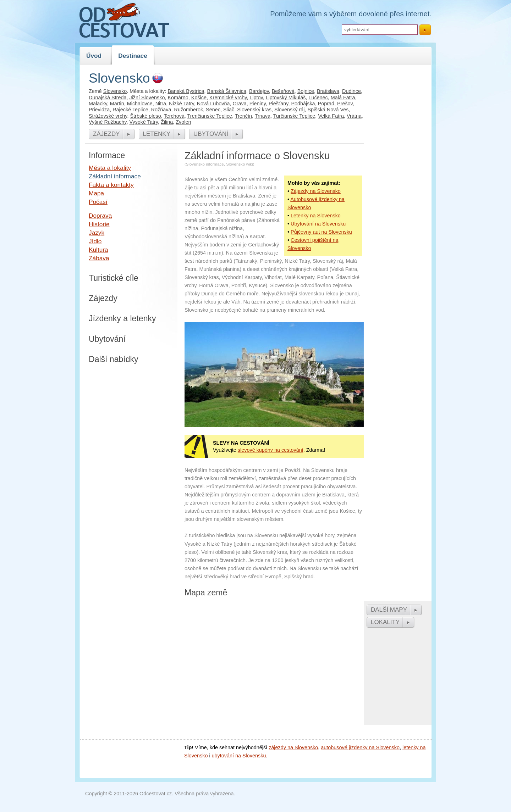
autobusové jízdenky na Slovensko (360, 747)
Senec (213, 110)
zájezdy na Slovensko (293, 747)
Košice (199, 98)
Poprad (326, 104)
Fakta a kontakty (111, 185)
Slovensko (115, 91)
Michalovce (140, 104)
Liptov (256, 98)
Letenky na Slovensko (316, 216)
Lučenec (318, 98)
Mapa (96, 193)
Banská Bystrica (186, 91)
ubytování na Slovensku (239, 756)
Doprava (100, 216)
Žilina (167, 122)
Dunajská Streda (108, 98)
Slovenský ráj (290, 110)
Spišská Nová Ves (328, 110)
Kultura (98, 250)
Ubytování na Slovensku (318, 224)
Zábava (99, 258)
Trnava (263, 116)
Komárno (178, 98)
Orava (240, 104)
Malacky (98, 104)
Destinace (133, 56)
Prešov (345, 104)
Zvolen (183, 122)
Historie (99, 224)
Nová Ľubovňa (213, 104)
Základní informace (115, 176)
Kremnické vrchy (228, 98)
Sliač (229, 110)
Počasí (98, 202)
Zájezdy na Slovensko (316, 191)
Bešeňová (283, 91)
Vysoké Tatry (144, 122)
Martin (117, 104)
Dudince (351, 91)
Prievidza (99, 110)
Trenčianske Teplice (210, 116)
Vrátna (354, 116)
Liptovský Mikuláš (286, 98)
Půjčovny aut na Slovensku (321, 232)
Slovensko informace (205, 164)
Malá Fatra (343, 98)
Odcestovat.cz (156, 794)
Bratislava (328, 91)
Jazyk (97, 233)
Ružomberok (189, 110)
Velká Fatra (331, 116)
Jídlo (95, 241)
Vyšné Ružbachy (108, 122)
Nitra (161, 104)
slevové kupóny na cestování (271, 450)
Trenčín (243, 116)
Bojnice (306, 91)
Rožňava (161, 110)
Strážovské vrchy (108, 116)
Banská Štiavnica (227, 91)
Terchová (174, 116)
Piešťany (279, 104)
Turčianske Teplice (294, 116)
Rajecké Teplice (130, 110)
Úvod (94, 56)
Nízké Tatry (182, 104)
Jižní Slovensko (147, 98)
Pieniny (258, 104)
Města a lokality (110, 168)
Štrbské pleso (146, 116)
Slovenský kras (254, 110)
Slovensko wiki (240, 164)
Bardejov (259, 91)
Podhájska (303, 104)
